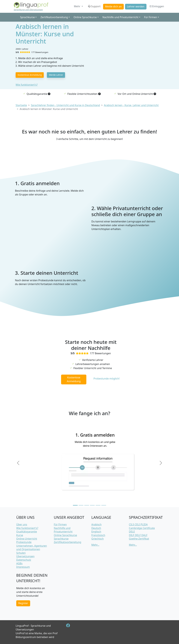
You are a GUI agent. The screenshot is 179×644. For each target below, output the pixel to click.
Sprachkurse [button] (27, 17)
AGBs (19, 563)
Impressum (23, 567)
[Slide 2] (81, 505)
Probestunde (24, 542)
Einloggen (157, 6)
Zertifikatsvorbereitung (67, 542)
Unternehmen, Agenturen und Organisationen (32, 547)
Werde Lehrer (56, 75)
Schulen (21, 553)
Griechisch (98, 539)
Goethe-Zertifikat (139, 539)
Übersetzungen (25, 556)
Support (94, 6)
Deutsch (96, 528)
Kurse (20, 535)
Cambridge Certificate (142, 528)
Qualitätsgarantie (27, 532)
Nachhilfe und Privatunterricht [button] (120, 17)
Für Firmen (60, 524)
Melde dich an (113, 6)
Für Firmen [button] (151, 17)
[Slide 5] (98, 505)
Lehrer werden (136, 6)
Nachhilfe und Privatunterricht (63, 530)
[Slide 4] (92, 505)
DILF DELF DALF (138, 535)
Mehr (77, 6)
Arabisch (97, 524)
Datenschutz (24, 560)
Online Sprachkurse (65, 535)
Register (23, 603)
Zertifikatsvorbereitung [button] (54, 17)
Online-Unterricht (27, 539)
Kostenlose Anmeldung (30, 75)
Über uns (22, 524)
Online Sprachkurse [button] (85, 17)
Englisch (96, 532)
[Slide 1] (75, 505)
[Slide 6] (104, 505)
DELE (132, 532)
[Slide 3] (87, 505)
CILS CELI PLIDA (138, 524)
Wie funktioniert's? (27, 85)
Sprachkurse (61, 539)
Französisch (98, 535)
